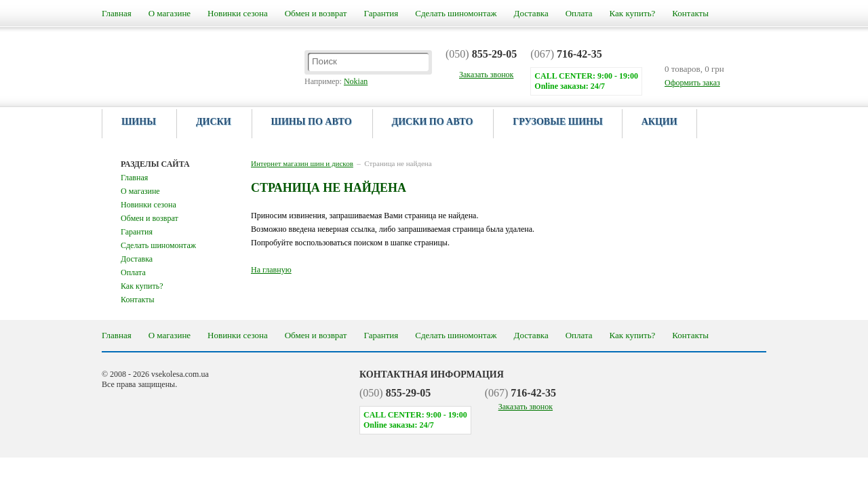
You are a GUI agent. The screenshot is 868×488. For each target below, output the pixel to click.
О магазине (170, 13)
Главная (117, 13)
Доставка (531, 13)
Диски (214, 122)
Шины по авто (312, 122)
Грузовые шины (557, 122)
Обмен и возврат (316, 13)
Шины (139, 122)
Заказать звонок (526, 407)
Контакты (690, 13)
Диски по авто (433, 122)
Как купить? (633, 13)
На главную (271, 270)
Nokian (356, 81)
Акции (659, 122)
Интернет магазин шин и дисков (302, 163)
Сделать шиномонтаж (456, 13)
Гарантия (381, 13)
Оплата (579, 13)
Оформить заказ (692, 83)
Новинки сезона (238, 13)
